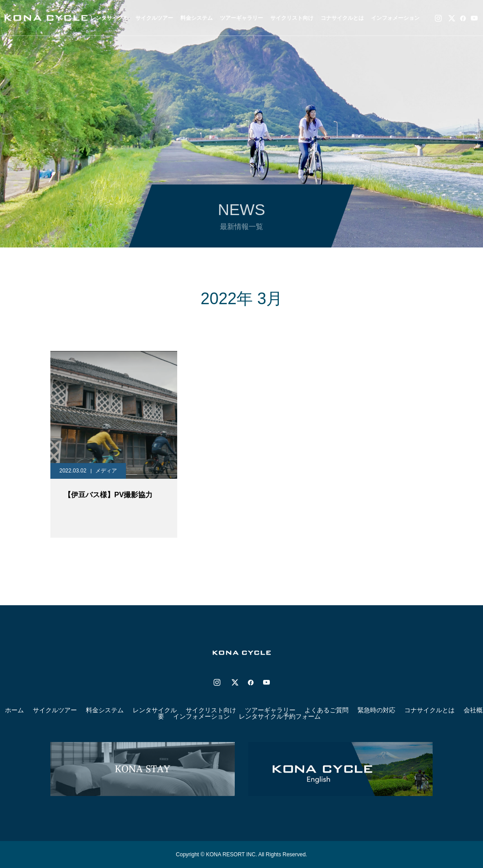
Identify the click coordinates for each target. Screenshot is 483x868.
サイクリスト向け (292, 18)
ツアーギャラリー (241, 18)
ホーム (14, 710)
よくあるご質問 (326, 710)
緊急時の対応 (376, 710)
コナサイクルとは (342, 18)
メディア (106, 471)
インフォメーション (395, 18)
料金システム (197, 18)
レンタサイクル (155, 710)
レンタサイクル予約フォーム (280, 716)
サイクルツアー (55, 710)
